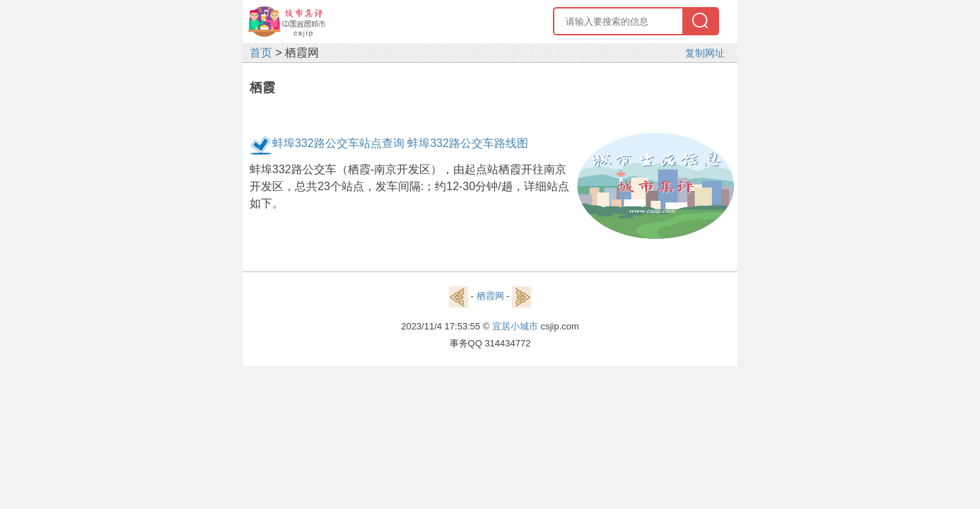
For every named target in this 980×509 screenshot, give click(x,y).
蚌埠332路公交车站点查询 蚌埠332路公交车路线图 (400, 143)
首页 (261, 53)
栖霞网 (490, 296)
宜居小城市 (515, 326)
